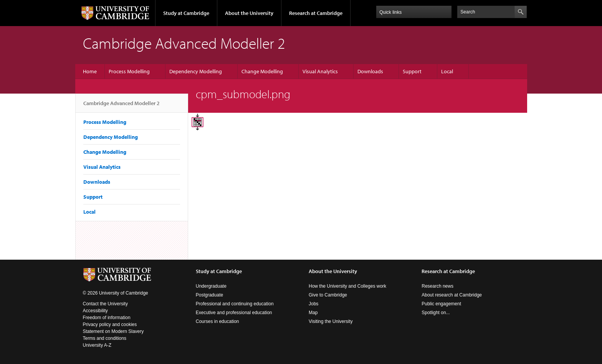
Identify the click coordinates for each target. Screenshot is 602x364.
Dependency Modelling (196, 71)
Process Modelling (129, 71)
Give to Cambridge (328, 295)
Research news (437, 286)
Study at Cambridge (186, 13)
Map (313, 313)
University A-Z (97, 345)
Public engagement (441, 304)
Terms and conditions (105, 338)
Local (447, 71)
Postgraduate (209, 295)
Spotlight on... (436, 313)
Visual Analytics (320, 71)
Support (412, 71)
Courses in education (217, 321)
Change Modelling (262, 71)
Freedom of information (107, 318)
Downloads (370, 71)
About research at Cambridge (452, 295)
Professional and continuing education (235, 304)
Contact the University (105, 304)
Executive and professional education (234, 313)
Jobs (313, 304)
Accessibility (95, 311)
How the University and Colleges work (347, 286)
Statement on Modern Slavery (113, 331)
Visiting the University (331, 321)
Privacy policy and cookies (110, 324)
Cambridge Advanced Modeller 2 (122, 106)
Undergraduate (211, 286)
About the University (249, 13)
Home (90, 71)
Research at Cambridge (316, 13)
